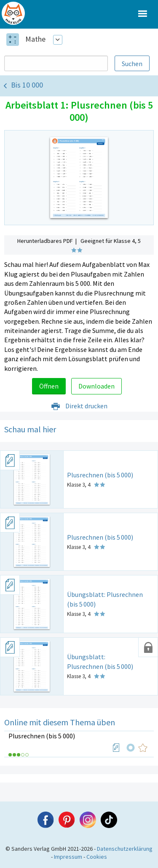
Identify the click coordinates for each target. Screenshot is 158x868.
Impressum (68, 857)
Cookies (97, 857)
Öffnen (49, 386)
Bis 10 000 (27, 85)
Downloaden (96, 386)
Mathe (35, 39)
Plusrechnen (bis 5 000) (42, 736)
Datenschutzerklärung (125, 849)
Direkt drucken (79, 406)
